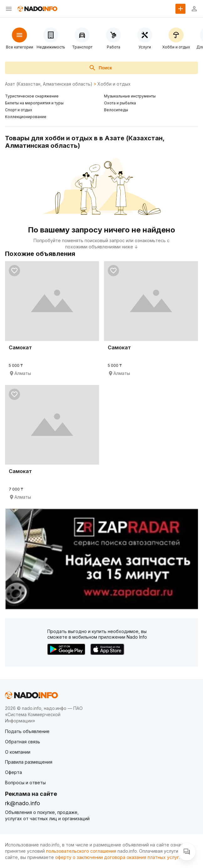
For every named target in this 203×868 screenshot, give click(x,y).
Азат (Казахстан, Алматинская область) (49, 84)
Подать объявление (27, 731)
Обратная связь (23, 742)
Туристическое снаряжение (32, 96)
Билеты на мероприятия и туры (34, 103)
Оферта (13, 772)
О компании (18, 752)
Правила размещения (29, 762)
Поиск (100, 68)
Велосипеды (116, 110)
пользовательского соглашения (81, 851)
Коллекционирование (26, 117)
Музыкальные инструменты (130, 96)
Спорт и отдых (19, 110)
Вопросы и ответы (25, 783)
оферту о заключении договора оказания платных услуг (117, 857)
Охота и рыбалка (120, 103)
